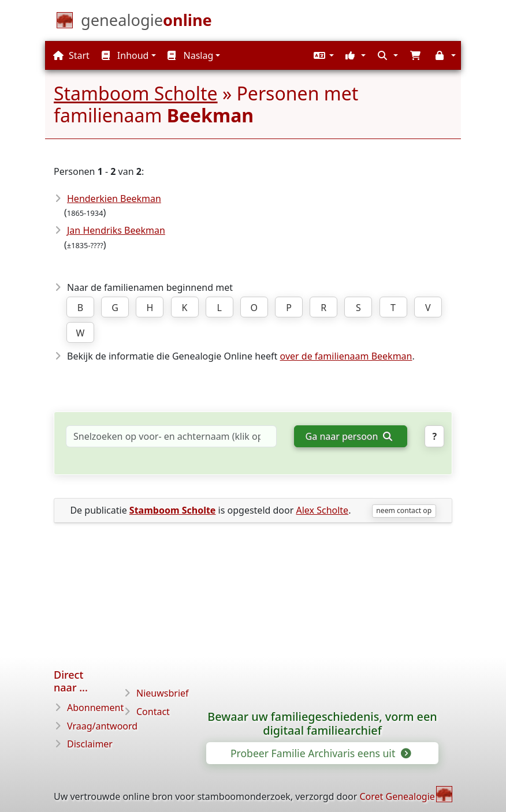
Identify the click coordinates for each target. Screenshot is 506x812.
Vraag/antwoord (102, 726)
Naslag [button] (190, 55)
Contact (153, 712)
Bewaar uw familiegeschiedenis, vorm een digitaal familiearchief (322, 724)
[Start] (146, 23)
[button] (322, 55)
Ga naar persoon (349, 436)
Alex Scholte (322, 510)
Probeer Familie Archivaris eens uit (320, 753)
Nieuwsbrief (163, 693)
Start (71, 55)
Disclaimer (90, 744)
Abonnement (95, 708)
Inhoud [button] (125, 55)
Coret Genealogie (397, 796)
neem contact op (404, 510)
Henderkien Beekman (114, 199)
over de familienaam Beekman (346, 356)
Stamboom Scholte (136, 93)
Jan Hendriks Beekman (116, 230)
